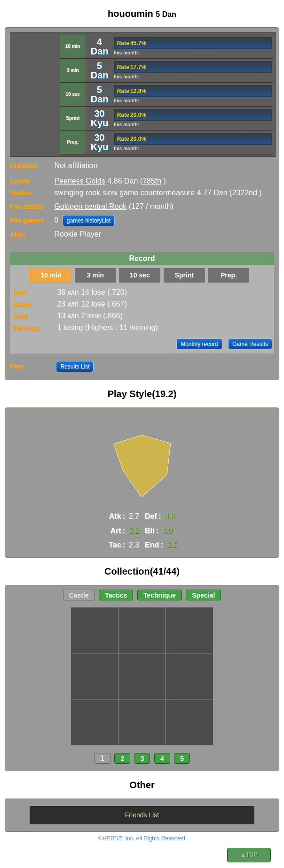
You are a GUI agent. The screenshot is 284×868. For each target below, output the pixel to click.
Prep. (229, 275)
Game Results (250, 344)
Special (203, 595)
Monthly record (199, 344)
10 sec (140, 275)
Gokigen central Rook (90, 206)
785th (152, 181)
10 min (51, 275)
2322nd (244, 193)
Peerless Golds (80, 181)
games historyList (89, 221)
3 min (96, 275)
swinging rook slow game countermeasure (124, 193)
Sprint (184, 275)
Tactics (116, 595)
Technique (160, 595)
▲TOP (249, 855)
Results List (75, 367)
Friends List (142, 815)
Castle (79, 595)
